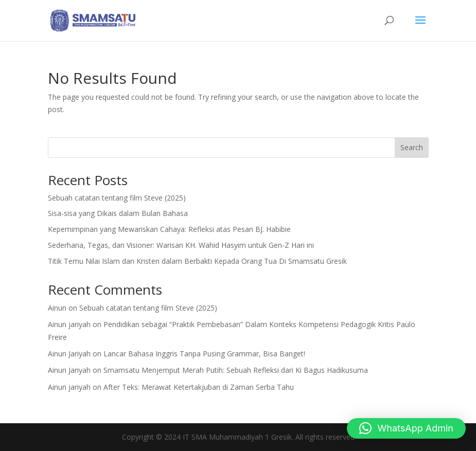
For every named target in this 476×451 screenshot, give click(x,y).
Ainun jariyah (69, 324)
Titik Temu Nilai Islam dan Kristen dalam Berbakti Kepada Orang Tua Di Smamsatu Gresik (197, 261)
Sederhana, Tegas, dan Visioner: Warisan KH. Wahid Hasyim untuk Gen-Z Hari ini (181, 245)
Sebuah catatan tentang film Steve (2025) (117, 198)
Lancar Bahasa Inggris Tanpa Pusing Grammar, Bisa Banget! (204, 354)
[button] (406, 428)
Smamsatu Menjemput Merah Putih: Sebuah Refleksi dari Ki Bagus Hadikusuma (236, 370)
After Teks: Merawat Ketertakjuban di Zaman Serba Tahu (199, 387)
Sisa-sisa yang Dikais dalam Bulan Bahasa (118, 213)
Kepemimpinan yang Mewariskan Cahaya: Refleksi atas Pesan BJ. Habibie (169, 229)
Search (412, 147)
